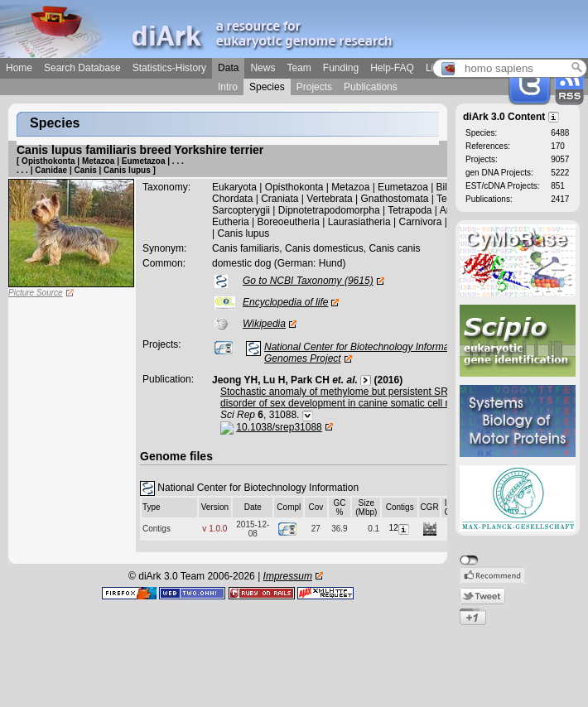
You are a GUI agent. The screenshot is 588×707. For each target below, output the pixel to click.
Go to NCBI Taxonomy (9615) (308, 281)
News (263, 68)
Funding (341, 68)
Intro (228, 87)
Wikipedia (264, 324)
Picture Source (36, 293)
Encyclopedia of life (285, 302)
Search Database (82, 68)
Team (299, 68)
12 (400, 528)
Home (19, 68)
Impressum (288, 576)
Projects (314, 87)
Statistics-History (169, 68)
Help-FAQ (392, 68)
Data (228, 68)
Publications (371, 87)
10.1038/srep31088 (279, 427)
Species (267, 87)
